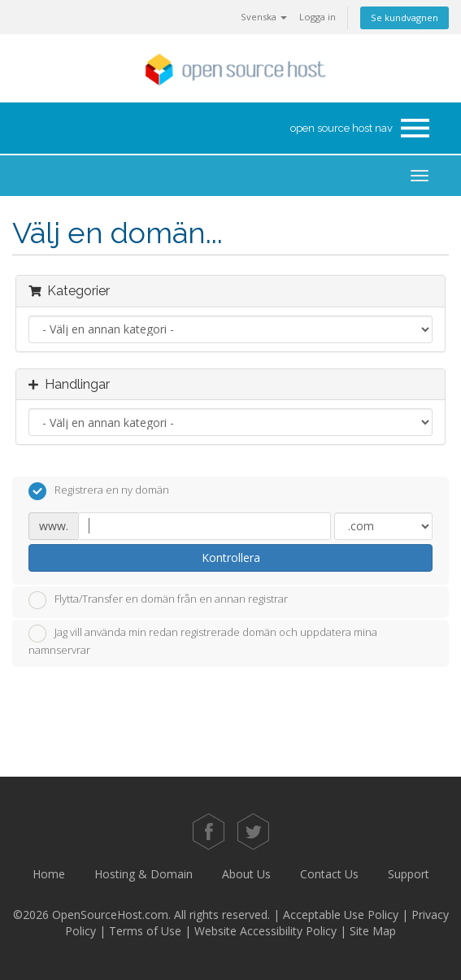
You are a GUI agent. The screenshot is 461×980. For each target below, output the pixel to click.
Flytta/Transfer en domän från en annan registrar (158, 600)
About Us (246, 874)
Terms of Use (145, 931)
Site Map (373, 931)
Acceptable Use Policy (341, 915)
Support (409, 874)
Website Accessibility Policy (265, 931)
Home (49, 874)
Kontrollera (231, 558)
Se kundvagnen (404, 17)
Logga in (317, 17)
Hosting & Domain (144, 874)
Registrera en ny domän (99, 491)
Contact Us (329, 874)
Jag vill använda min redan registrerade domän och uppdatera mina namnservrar (203, 641)
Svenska (264, 17)
